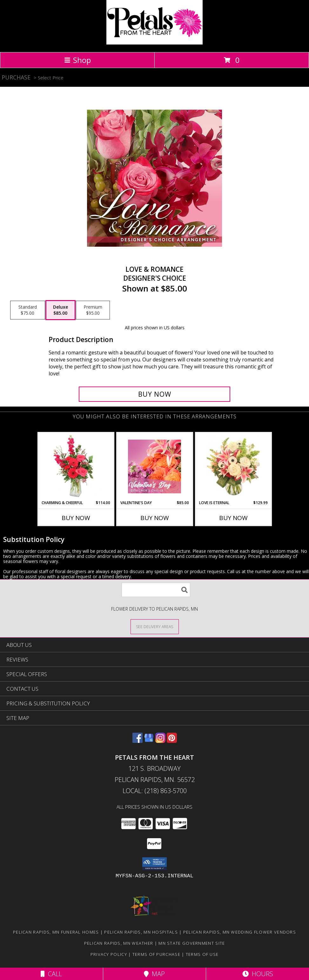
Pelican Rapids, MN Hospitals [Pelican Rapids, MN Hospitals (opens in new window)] (141, 932)
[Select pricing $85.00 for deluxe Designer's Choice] (60, 310)
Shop (77, 60)
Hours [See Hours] (258, 974)
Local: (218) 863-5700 (155, 791)
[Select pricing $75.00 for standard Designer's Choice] (28, 310)
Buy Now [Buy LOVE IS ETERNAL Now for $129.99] (233, 518)
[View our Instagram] (160, 741)
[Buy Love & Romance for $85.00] (154, 394)
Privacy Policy (109, 954)
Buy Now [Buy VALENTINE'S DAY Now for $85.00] (155, 518)
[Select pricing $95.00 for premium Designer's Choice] (93, 310)
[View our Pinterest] (172, 741)
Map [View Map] (154, 974)
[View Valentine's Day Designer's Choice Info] (154, 466)
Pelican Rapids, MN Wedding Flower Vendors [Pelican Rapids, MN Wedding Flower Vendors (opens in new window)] (240, 932)
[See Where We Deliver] (155, 626)
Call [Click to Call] (51, 974)
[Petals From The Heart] (154, 43)
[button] (154, 864)
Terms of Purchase (156, 954)
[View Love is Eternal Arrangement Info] (233, 466)
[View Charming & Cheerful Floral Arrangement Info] (76, 466)
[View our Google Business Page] (149, 741)
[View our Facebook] (138, 741)
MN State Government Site (192, 943)
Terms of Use (202, 954)
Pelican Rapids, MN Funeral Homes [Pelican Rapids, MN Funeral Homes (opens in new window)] (56, 932)
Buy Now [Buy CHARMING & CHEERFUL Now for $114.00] (76, 518)
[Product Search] (156, 590)
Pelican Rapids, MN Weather (119, 943)
